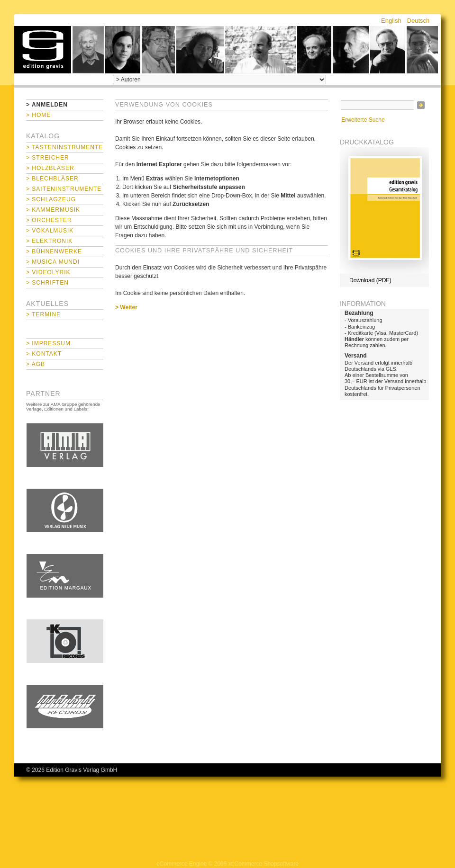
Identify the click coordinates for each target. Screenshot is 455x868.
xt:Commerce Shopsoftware (264, 864)
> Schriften (47, 283)
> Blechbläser (52, 179)
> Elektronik (49, 241)
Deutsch (419, 21)
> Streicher (48, 158)
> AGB (36, 364)
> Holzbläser (50, 168)
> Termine (43, 314)
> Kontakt (44, 354)
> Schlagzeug (51, 199)
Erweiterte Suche (363, 120)
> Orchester (49, 220)
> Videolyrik (48, 272)
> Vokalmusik (50, 231)
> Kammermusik (53, 210)
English (391, 21)
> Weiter (126, 307)
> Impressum (48, 343)
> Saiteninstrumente (64, 189)
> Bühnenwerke (54, 251)
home (43, 50)
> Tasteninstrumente (64, 147)
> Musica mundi (53, 262)
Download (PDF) (370, 280)
